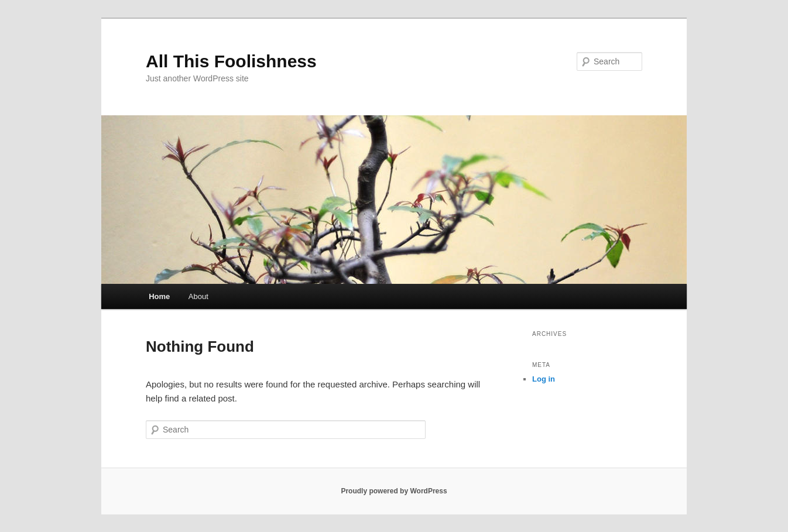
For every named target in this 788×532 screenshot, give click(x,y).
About (198, 296)
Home (159, 296)
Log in (544, 379)
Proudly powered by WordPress (394, 491)
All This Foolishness (231, 61)
